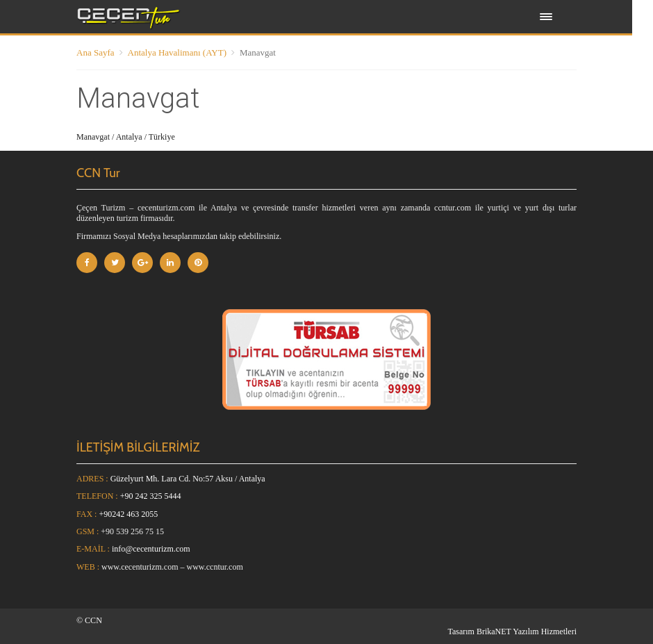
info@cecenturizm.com (151, 549)
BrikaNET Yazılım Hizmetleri (527, 631)
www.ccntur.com (215, 567)
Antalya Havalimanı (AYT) (177, 52)
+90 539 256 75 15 (132, 531)
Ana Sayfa (96, 52)
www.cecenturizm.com (140, 567)
